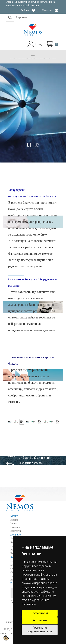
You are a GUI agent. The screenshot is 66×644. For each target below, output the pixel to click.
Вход (39, 44)
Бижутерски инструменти (22, 59)
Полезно (15, 527)
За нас (14, 523)
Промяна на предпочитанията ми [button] (40, 630)
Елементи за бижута (13, 59)
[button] (29, 145)
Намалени (54, 59)
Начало (14, 520)
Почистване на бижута (48, 59)
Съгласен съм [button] (40, 613)
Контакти (47, 10)
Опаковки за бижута (30, 59)
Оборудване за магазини (39, 59)
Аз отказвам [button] (40, 620)
